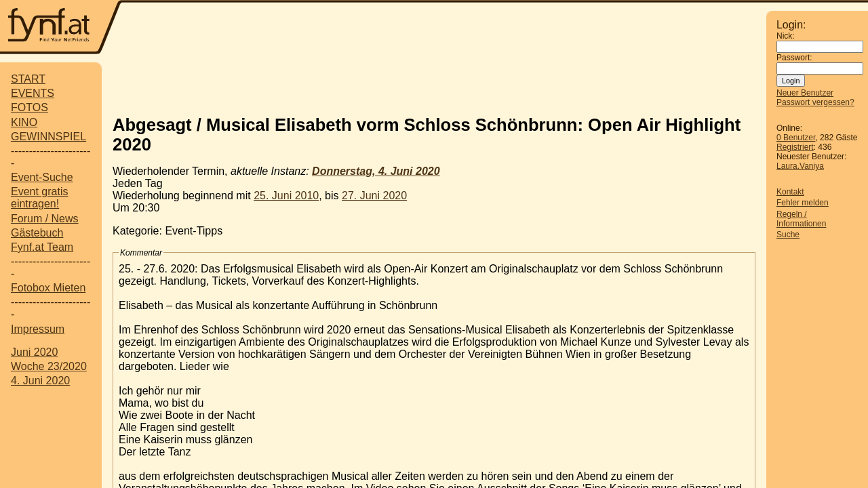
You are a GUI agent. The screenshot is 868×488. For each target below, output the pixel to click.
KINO (24, 122)
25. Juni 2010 (286, 196)
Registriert (795, 147)
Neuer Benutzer (805, 93)
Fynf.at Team (42, 247)
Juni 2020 (34, 352)
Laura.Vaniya (800, 166)
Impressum (38, 329)
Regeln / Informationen (801, 219)
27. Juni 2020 (374, 196)
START (28, 79)
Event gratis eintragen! (39, 198)
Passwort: (794, 58)
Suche (788, 235)
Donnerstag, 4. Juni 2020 (376, 171)
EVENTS (33, 93)
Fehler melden (803, 203)
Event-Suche (42, 177)
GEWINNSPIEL (48, 137)
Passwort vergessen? (815, 102)
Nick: (786, 36)
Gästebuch (37, 233)
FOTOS (29, 107)
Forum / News (45, 219)
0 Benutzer (796, 138)
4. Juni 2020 (40, 381)
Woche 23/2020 (49, 366)
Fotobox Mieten (48, 288)
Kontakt (790, 192)
